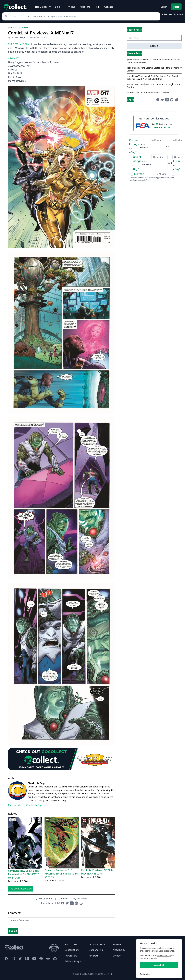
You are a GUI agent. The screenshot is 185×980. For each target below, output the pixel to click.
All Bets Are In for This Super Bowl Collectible (148, 92)
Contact (108, 7)
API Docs (94, 956)
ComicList (13, 28)
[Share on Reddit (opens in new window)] (81, 903)
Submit (13, 931)
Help (97, 7)
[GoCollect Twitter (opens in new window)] (20, 959)
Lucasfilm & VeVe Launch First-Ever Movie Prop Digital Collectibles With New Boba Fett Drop (152, 77)
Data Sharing (96, 950)
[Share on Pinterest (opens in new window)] (76, 903)
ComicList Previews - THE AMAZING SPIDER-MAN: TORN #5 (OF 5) (61, 874)
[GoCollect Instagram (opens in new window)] (13, 959)
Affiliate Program (74, 961)
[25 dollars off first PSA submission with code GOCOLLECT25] (154, 126)
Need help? (119, 950)
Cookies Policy (164, 956)
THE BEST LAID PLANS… (21, 44)
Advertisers (71, 956)
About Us (85, 7)
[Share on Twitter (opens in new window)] (67, 903)
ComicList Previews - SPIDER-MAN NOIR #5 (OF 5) (97, 872)
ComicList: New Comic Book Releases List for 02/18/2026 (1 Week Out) (25, 874)
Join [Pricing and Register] (176, 7)
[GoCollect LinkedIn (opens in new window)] (27, 959)
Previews (26, 28)
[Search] (95, 16)
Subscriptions (72, 950)
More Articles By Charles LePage (26, 805)
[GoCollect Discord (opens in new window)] (55, 959)
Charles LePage (18, 37)
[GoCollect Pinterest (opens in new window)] (41, 959)
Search (154, 46)
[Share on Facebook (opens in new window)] (63, 903)
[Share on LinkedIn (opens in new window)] (72, 903)
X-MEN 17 (13, 58)
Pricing (71, 7)
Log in (164, 7)
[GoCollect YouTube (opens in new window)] (34, 959)
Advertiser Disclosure (172, 14)
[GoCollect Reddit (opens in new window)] (48, 959)
